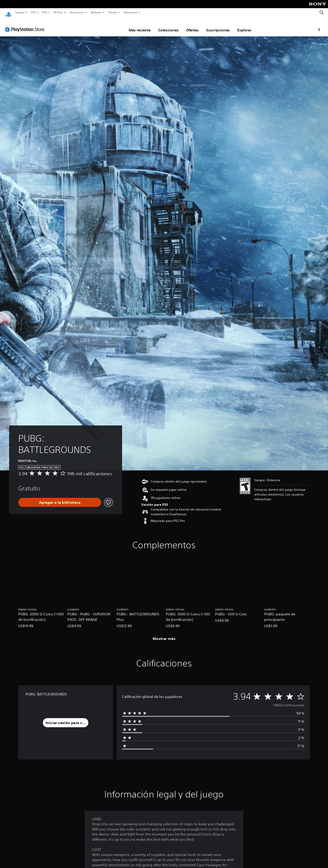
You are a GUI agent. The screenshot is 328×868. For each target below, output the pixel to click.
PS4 (44, 13)
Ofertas (166, 26)
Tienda (112, 13)
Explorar (218, 26)
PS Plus (58, 13)
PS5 (33, 13)
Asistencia (130, 13)
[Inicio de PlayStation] (8, 13)
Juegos (20, 13)
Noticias (96, 13)
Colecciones (142, 26)
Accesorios (76, 13)
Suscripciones (191, 26)
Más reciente (113, 26)
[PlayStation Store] (26, 25)
